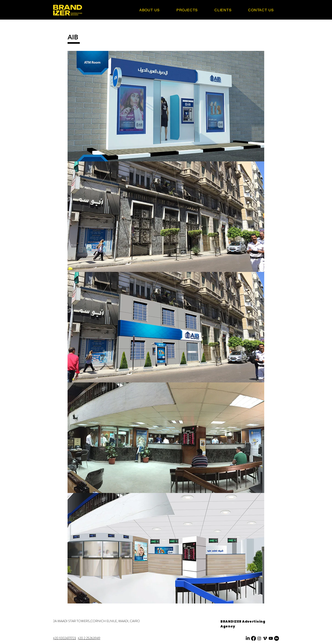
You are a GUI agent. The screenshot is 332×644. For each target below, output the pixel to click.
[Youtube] (271, 638)
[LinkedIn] (248, 638)
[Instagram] (259, 638)
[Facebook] (253, 638)
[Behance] (277, 638)
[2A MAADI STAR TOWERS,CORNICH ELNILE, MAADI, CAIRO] (96, 621)
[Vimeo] (265, 638)
